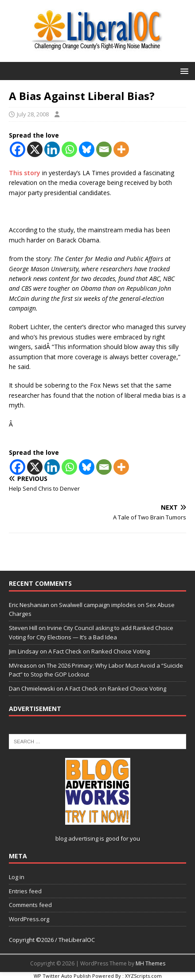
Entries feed (25, 891)
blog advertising (77, 838)
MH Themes (150, 963)
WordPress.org (29, 919)
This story (25, 173)
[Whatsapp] (69, 149)
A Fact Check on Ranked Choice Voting (99, 651)
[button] (183, 71)
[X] (35, 149)
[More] (121, 149)
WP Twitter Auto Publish (62, 976)
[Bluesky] (87, 149)
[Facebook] (18, 149)
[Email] (104, 149)
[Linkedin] (52, 149)
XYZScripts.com (143, 976)
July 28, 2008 (33, 114)
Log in (17, 877)
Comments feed (30, 905)
